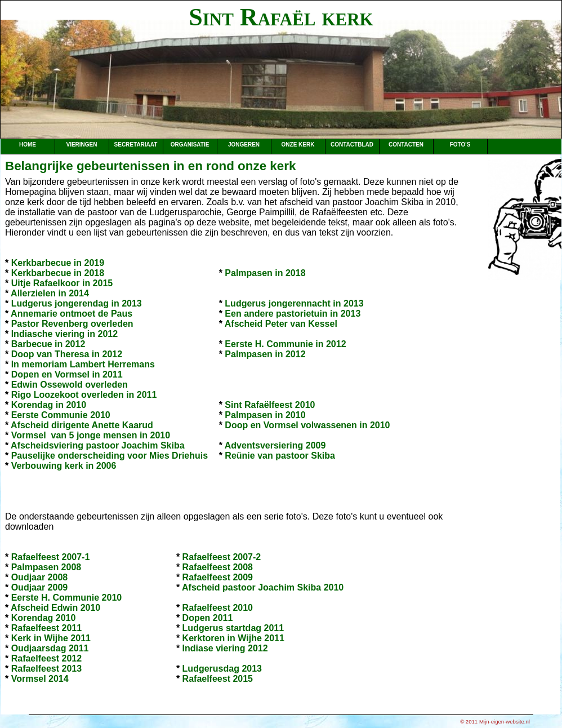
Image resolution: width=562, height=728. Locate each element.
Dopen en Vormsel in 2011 (67, 374)
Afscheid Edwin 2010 (55, 608)
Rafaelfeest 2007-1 (51, 557)
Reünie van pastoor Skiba (280, 456)
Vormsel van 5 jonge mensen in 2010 (91, 435)
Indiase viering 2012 (225, 648)
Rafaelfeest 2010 (218, 608)
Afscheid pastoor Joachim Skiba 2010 (263, 587)
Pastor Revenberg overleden (72, 324)
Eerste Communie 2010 (61, 415)
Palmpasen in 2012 (265, 354)
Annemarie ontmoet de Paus (72, 314)
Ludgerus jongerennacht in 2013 (294, 303)
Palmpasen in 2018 (265, 273)
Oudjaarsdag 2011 (50, 648)
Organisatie (190, 145)
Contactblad (352, 145)
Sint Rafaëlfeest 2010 (270, 405)
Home (28, 145)
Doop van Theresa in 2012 (67, 354)
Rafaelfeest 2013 (46, 669)
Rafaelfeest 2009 (218, 577)
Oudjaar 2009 (40, 587)
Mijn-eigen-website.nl (505, 722)
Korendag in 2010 (49, 405)
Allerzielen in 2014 (50, 293)
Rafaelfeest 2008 (218, 567)
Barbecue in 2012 (48, 344)
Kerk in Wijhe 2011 (51, 638)
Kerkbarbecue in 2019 (58, 263)
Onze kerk (298, 145)
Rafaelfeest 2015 (218, 679)
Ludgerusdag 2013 (222, 669)
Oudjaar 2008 (40, 577)
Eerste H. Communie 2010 (67, 598)
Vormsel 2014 (40, 679)
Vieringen (81, 145)
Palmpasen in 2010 (265, 415)
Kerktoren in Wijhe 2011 (233, 638)
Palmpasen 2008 (46, 567)
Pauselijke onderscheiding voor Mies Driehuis (110, 456)
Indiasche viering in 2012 (64, 334)
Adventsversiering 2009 (275, 445)
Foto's (460, 145)
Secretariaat (136, 145)
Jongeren (244, 145)
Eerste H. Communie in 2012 (285, 344)
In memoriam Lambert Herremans (83, 364)
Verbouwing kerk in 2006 (64, 466)
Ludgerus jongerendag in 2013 (77, 303)
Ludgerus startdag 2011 (233, 628)
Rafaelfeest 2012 (46, 658)
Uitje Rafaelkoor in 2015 (62, 283)
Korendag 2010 (44, 618)
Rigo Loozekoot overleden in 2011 (84, 395)
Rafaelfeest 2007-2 (222, 557)
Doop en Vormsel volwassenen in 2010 (307, 425)
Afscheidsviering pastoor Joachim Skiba (98, 445)
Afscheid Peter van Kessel (281, 324)
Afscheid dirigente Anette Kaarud (82, 425)
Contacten (406, 145)
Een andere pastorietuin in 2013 (293, 314)
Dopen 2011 (208, 618)
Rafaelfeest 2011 (46, 628)
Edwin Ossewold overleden (70, 385)
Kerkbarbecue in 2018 (58, 273)
